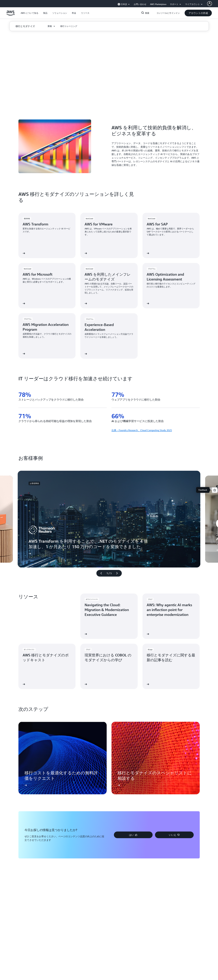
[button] (30, 13)
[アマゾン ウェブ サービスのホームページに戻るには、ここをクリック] (10, 15)
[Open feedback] (215, 490)
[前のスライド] (100, 573)
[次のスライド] (118, 573)
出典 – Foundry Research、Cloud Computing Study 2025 (142, 430)
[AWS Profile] (210, 4)
